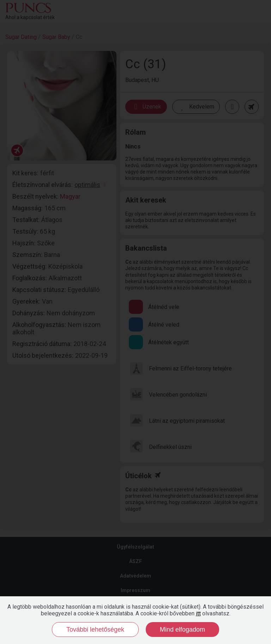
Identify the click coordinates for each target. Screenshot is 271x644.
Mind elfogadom (182, 630)
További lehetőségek (95, 630)
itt (198, 613)
